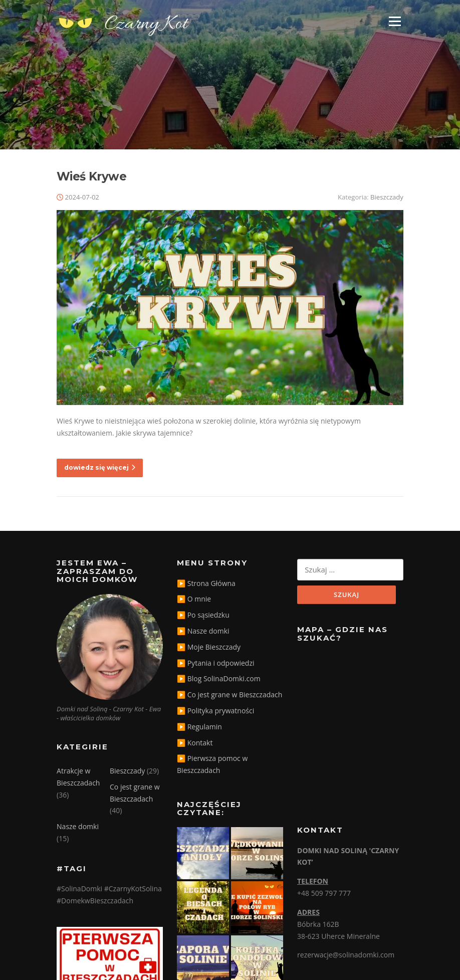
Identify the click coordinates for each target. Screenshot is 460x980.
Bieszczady (387, 197)
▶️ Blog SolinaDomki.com (219, 678)
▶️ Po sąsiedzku (203, 615)
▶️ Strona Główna (206, 583)
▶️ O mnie (194, 599)
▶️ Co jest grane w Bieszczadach (229, 695)
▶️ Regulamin (199, 727)
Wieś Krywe (91, 176)
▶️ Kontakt (195, 743)
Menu (395, 21)
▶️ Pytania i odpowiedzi (215, 663)
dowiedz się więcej (100, 467)
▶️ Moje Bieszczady (209, 647)
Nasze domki (78, 826)
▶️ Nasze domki (203, 631)
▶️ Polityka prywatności (215, 711)
